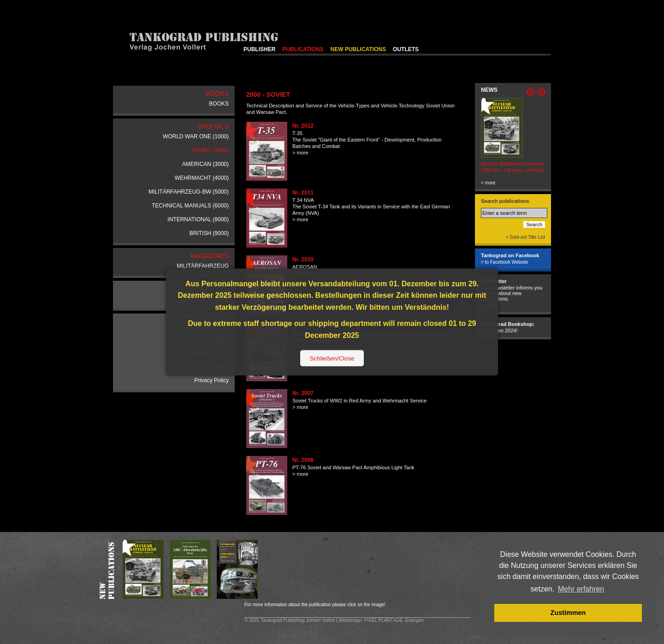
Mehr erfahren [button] (581, 589)
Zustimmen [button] (568, 613)
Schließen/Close (332, 358)
